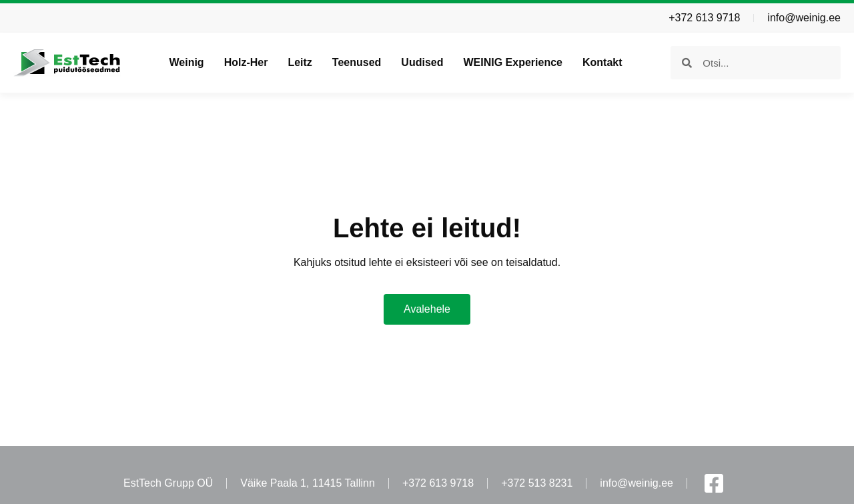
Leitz (300, 62)
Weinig (186, 62)
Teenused (357, 62)
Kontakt (602, 62)
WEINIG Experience (513, 62)
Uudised (422, 62)
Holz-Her (246, 62)
